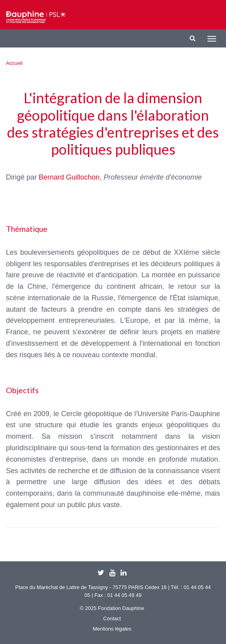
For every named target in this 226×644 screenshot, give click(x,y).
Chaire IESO (36, 17)
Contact (112, 618)
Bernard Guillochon (69, 177)
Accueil (14, 63)
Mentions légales (112, 629)
